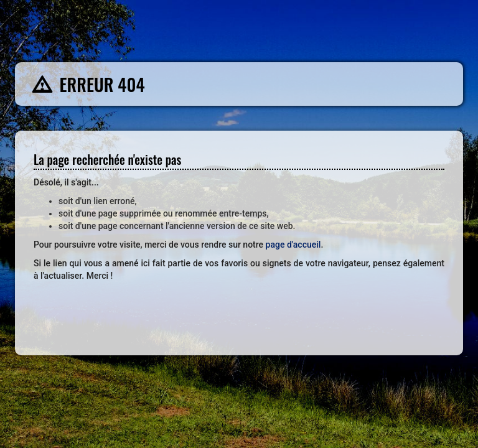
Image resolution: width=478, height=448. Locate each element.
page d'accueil (293, 245)
